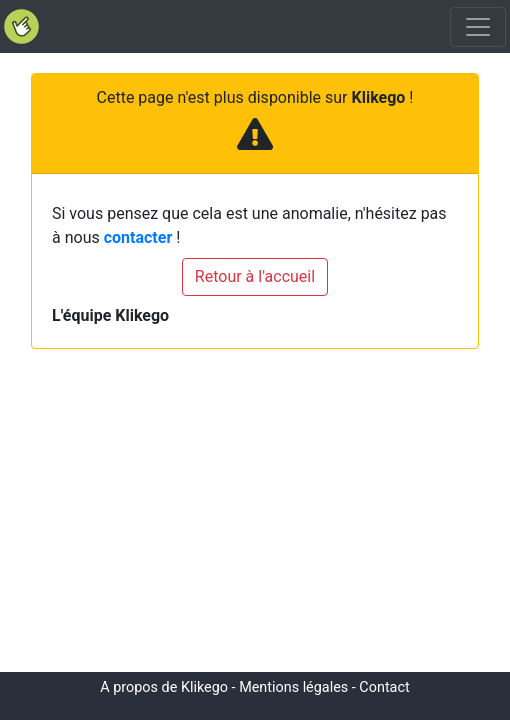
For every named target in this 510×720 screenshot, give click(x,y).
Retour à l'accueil (255, 276)
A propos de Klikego (164, 687)
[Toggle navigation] (478, 27)
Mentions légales (293, 687)
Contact (384, 687)
